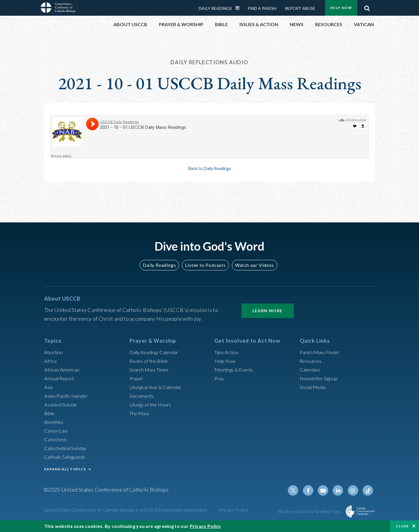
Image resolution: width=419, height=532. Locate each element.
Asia (49, 387)
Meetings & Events (236, 369)
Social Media (314, 387)
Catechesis (57, 439)
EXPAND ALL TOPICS (65, 469)
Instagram (354, 490)
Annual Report (61, 378)
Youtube (326, 490)
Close (402, 526)
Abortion (54, 352)
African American (63, 369)
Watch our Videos (252, 265)
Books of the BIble (150, 361)
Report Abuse (300, 8)
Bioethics (55, 422)
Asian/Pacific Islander (68, 396)
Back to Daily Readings (210, 168)
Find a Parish (262, 8)
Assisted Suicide (63, 404)
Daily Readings (215, 8)
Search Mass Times (151, 369)
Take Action (227, 352)
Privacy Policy (234, 510)
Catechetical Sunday (67, 448)
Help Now (341, 8)
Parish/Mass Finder (322, 352)
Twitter (299, 490)
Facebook (313, 490)
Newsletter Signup (321, 378)
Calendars (311, 369)
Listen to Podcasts (205, 265)
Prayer (137, 378)
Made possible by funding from (309, 511)
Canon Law (56, 431)
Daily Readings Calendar (239, 8)
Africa (51, 361)
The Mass (140, 413)
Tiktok (368, 490)
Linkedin (340, 490)
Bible (50, 413)
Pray (220, 378)
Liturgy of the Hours (152, 404)
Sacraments (142, 396)
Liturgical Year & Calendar (159, 387)
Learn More (268, 311)
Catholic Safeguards (67, 457)
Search (367, 7)
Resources (312, 361)
